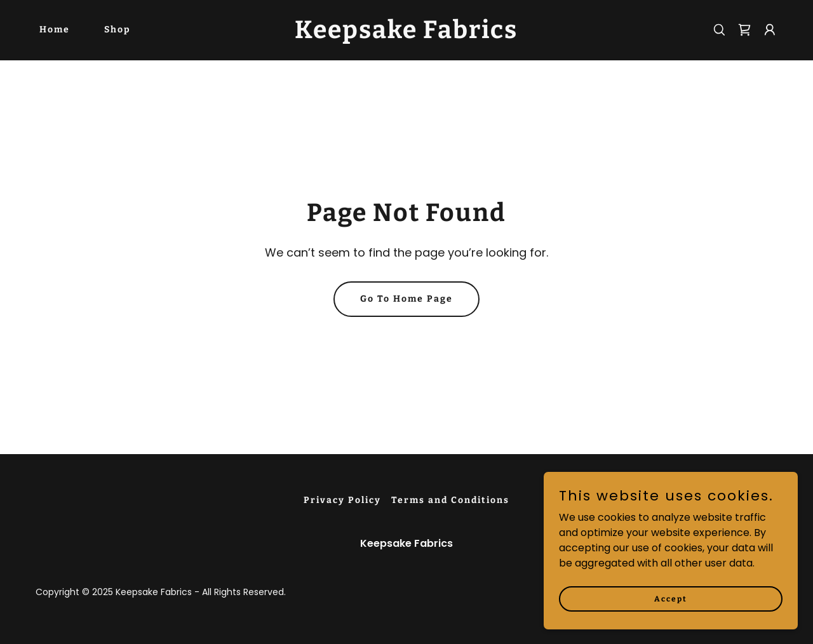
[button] (770, 30)
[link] (407, 35)
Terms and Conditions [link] (450, 500)
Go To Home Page (406, 299)
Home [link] (55, 30)
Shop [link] (118, 30)
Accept (671, 624)
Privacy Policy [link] (342, 500)
